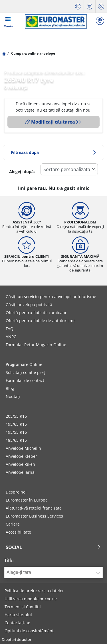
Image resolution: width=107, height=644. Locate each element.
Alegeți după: (22, 172)
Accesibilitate (18, 532)
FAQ (10, 329)
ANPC (11, 337)
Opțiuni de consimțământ (29, 631)
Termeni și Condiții (23, 607)
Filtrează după (53, 152)
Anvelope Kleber (21, 456)
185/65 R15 (16, 440)
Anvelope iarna (20, 472)
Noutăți (13, 396)
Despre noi (16, 492)
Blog (10, 388)
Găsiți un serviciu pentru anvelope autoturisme (51, 297)
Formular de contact (25, 380)
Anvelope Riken (20, 464)
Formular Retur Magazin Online (36, 345)
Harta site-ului (18, 615)
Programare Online (24, 364)
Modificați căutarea (50, 122)
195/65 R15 (16, 424)
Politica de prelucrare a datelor (34, 591)
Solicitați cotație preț (25, 372)
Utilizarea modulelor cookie (31, 599)
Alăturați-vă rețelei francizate (34, 508)
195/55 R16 (16, 432)
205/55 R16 (16, 416)
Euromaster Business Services (34, 516)
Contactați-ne (17, 623)
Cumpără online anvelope (33, 53)
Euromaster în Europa (27, 500)
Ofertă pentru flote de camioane (37, 313)
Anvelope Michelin (23, 448)
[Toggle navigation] (8, 21)
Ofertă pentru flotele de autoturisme (41, 321)
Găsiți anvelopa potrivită (29, 305)
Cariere (13, 524)
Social (53, 547)
